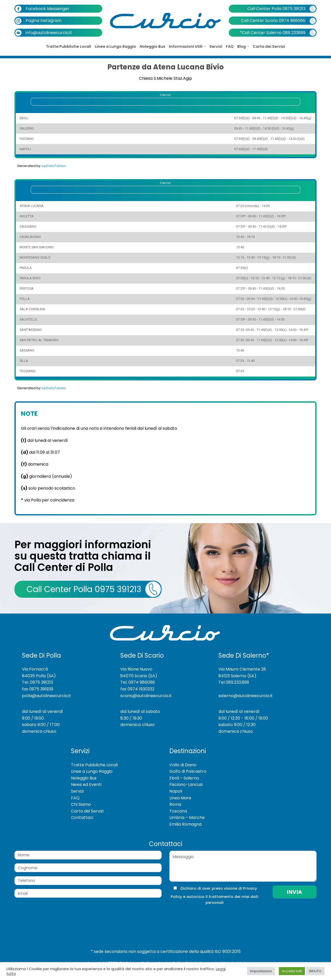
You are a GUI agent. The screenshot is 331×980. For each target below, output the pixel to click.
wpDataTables (54, 166)
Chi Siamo (81, 804)
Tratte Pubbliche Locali (69, 46)
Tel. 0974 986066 (138, 682)
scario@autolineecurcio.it (146, 696)
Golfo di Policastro (188, 771)
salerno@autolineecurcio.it (246, 696)
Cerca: (165, 99)
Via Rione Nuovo (136, 669)
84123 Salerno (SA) (237, 676)
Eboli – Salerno (184, 778)
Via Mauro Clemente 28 (242, 669)
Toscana (178, 811)
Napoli (176, 791)
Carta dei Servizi (269, 46)
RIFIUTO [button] (315, 971)
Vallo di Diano (183, 765)
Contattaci (82, 818)
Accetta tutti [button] (292, 971)
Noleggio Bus (152, 46)
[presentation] (204, 916)
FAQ (230, 46)
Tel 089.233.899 (234, 682)
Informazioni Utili (187, 46)
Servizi (216, 46)
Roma (175, 804)
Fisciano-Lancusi (186, 784)
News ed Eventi (86, 784)
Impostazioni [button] (261, 971)
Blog (243, 46)
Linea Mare (180, 798)
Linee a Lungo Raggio (115, 46)
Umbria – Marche (187, 818)
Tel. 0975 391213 (37, 682)
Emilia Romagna (186, 824)
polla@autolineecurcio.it (46, 696)
